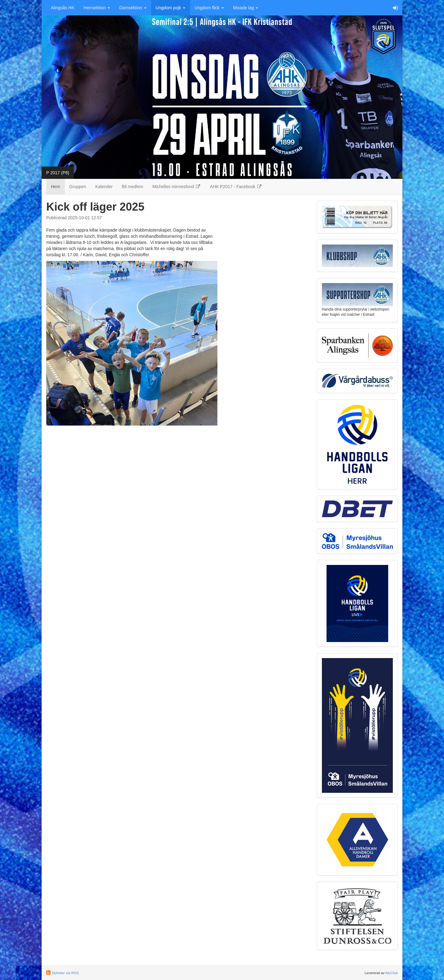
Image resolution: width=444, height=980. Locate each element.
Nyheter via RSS (65, 973)
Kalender (104, 187)
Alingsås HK (63, 8)
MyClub (392, 973)
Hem (55, 187)
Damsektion (133, 8)
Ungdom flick (209, 8)
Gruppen (78, 187)
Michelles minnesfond (177, 187)
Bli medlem (132, 187)
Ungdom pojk (171, 8)
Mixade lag (246, 8)
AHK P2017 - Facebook (236, 187)
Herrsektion (97, 8)
